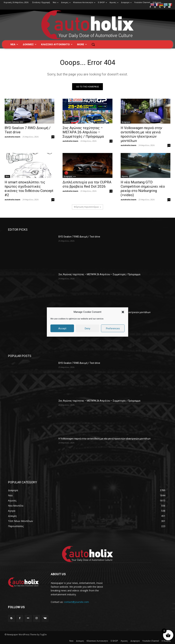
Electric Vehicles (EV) (14, 122)
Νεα (7, 176)
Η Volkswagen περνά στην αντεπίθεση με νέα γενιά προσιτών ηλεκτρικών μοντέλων (141, 134)
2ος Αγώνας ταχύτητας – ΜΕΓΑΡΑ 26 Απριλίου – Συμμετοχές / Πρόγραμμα (83, 132)
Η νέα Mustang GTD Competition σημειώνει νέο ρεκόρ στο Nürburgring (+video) (143, 188)
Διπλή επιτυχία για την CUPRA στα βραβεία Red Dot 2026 (87, 184)
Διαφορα (126, 122)
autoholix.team (12, 137)
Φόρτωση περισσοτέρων (87, 207)
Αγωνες (67, 122)
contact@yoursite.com (76, 602)
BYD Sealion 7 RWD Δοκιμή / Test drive (79, 237)
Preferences (113, 328)
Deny (87, 328)
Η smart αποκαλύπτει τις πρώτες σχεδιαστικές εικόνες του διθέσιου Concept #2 (29, 188)
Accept (62, 328)
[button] (123, 312)
